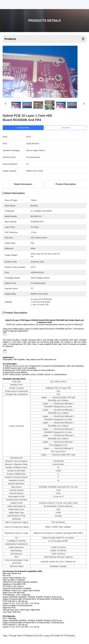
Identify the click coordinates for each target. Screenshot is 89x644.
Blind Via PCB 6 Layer (38, 636)
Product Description (66, 184)
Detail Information (23, 184)
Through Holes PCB (18, 636)
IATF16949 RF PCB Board (62, 636)
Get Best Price (23, 128)
